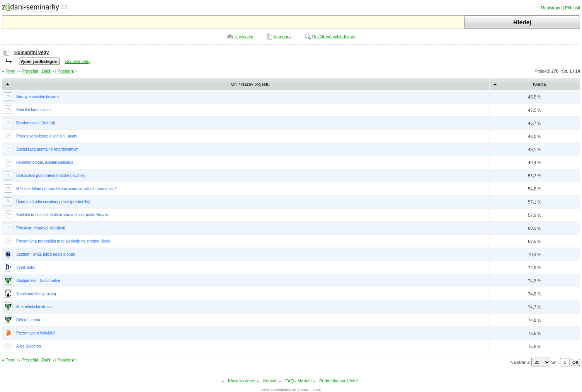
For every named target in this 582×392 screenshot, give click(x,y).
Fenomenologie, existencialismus (45, 162)
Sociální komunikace (34, 110)
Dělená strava (28, 320)
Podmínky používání (339, 381)
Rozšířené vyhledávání (334, 37)
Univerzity (243, 37)
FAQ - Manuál (298, 381)
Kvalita (539, 84)
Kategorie (283, 37)
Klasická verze (242, 381)
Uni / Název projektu (250, 84)
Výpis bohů (26, 267)
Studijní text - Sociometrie (38, 281)
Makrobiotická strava (34, 307)
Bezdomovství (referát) (36, 123)
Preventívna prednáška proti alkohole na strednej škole (63, 241)
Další (47, 71)
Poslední (66, 71)
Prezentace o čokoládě (36, 333)
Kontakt (270, 381)
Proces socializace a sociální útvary (47, 136)
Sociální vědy (78, 61)
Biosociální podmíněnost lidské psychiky (51, 176)
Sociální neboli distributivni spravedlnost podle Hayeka (63, 215)
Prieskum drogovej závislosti (41, 228)
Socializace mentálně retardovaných (47, 149)
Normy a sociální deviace (38, 97)
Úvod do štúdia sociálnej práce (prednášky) (53, 202)
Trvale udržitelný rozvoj (36, 294)
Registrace (551, 8)
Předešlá (30, 71)
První (10, 71)
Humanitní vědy (31, 53)
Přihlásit (573, 8)
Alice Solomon (29, 346)
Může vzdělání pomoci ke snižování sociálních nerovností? (66, 189)
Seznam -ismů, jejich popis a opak (46, 254)
